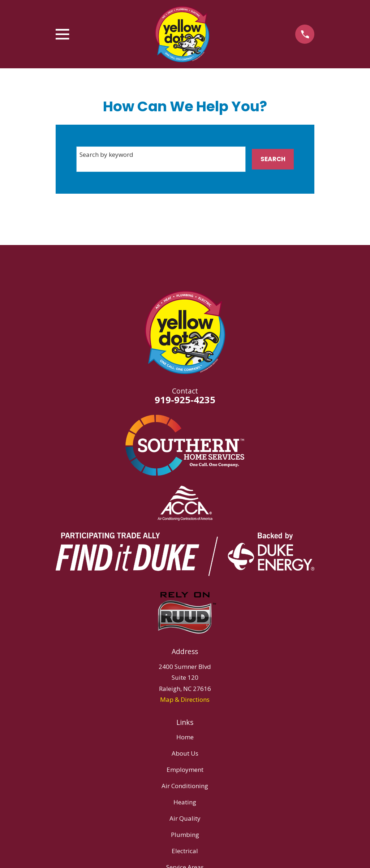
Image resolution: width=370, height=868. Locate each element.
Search (273, 159)
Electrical (185, 851)
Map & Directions (185, 699)
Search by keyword (106, 154)
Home (185, 737)
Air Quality (185, 818)
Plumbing (185, 835)
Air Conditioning (185, 786)
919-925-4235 (185, 400)
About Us (185, 753)
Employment (185, 770)
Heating (185, 802)
